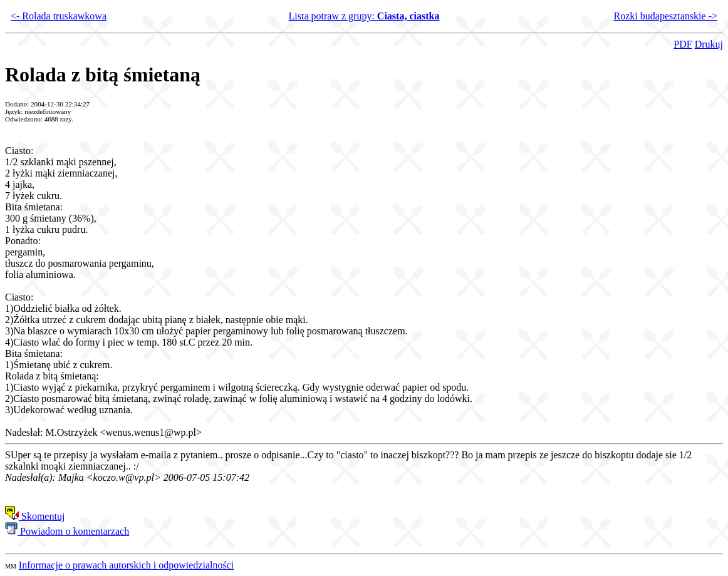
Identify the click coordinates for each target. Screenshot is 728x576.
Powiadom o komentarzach (67, 531)
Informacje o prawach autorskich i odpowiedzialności (126, 565)
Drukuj (709, 44)
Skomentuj (35, 516)
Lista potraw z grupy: (364, 16)
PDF (683, 44)
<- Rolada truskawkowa (59, 16)
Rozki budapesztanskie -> (666, 16)
